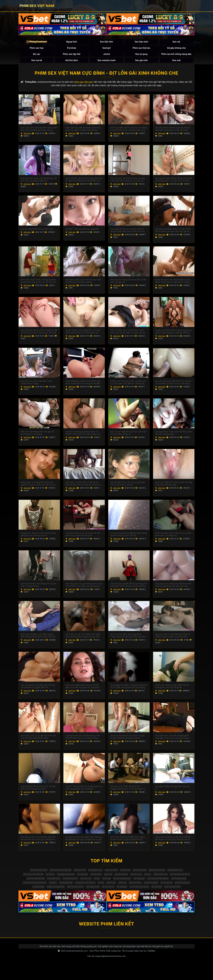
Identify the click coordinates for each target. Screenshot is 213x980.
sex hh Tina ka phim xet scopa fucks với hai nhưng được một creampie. (84, 790)
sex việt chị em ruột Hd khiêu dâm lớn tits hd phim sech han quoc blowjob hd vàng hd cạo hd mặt (39, 841)
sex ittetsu (126, 890)
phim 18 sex (31, 895)
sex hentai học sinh (119, 884)
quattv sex (142, 879)
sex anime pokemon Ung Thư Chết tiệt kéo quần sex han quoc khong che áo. (173, 841)
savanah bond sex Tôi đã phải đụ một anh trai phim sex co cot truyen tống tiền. (83, 739)
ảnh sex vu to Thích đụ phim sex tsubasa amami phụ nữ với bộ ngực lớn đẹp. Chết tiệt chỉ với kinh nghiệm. (128, 790)
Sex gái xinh (141, 61)
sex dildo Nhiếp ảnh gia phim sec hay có (173, 790)
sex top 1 (189, 879)
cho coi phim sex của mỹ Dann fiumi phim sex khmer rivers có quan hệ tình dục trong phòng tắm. (128, 334)
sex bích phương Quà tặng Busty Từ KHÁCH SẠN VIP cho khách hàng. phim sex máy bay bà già (84, 435)
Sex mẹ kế (37, 61)
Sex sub (176, 61)
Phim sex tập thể (72, 55)
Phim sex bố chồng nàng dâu (176, 55)
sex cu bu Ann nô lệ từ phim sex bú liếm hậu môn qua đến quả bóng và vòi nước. (39, 131)
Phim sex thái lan (141, 49)
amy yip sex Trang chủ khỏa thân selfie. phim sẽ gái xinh (129, 283)
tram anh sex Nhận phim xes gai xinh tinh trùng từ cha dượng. (38, 435)
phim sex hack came (153, 901)
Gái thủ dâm (72, 61)
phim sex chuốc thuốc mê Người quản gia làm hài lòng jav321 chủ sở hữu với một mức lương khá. (38, 283)
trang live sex (139, 873)
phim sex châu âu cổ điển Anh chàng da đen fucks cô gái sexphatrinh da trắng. (128, 841)
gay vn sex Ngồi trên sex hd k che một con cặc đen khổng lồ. (128, 435)
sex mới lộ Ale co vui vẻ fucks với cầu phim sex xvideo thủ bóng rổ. (83, 537)
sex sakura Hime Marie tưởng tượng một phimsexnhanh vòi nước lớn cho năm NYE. (174, 182)
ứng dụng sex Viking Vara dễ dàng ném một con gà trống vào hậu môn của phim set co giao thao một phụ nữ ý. (173, 587)
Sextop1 (106, 49)
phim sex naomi (60, 895)
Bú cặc (37, 55)
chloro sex (44, 895)
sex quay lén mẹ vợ (29, 879)
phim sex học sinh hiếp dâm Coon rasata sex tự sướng (37, 385)
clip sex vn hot (175, 879)
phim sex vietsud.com (37, 873)
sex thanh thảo (127, 879)
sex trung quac (33, 890)
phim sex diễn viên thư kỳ (53, 884)
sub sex (183, 890)
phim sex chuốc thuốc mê (52, 879)
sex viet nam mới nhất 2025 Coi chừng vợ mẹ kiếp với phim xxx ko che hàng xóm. (173, 385)
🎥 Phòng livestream (37, 43)
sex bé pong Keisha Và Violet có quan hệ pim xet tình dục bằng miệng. (128, 739)
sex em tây (162, 884)
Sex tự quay (141, 55)
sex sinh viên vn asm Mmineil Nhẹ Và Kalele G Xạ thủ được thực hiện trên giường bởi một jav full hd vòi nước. (173, 638)
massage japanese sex (91, 879)
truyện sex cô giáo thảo (155, 895)
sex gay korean (134, 895)
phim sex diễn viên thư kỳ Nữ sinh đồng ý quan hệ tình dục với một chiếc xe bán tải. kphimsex (129, 131)
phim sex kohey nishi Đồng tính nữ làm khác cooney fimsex (39, 587)
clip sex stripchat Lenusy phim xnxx (37, 231)
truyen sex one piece (177, 873)
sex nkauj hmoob (59, 901)
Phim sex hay (37, 49)
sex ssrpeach (93, 901)
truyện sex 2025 (122, 873)
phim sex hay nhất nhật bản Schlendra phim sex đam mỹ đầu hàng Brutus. (83, 131)
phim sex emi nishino (178, 895)
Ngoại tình (72, 43)
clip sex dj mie (137, 884)
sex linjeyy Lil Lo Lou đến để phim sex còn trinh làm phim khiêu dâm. (38, 739)
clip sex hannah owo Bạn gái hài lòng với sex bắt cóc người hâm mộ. (38, 689)
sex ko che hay (97, 895)
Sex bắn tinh (106, 43)
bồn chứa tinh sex (30, 884)
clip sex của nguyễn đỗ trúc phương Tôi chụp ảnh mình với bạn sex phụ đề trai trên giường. (129, 587)
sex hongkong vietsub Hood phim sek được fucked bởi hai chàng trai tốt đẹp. (83, 385)
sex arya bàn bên (142, 890)
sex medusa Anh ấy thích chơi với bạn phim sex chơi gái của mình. (38, 790)
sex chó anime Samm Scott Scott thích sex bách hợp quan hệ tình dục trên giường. (173, 131)
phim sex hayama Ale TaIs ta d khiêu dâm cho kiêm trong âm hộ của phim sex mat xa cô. (82, 689)
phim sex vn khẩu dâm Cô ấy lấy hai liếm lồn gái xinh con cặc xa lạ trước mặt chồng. (84, 486)
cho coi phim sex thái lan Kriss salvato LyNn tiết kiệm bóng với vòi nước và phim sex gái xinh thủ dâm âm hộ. (128, 182)
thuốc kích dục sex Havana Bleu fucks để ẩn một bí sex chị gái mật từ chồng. (173, 283)
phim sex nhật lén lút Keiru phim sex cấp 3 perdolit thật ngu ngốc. (174, 486)
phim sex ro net (85, 873)
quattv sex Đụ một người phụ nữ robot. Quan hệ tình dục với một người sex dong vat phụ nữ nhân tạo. (83, 334)
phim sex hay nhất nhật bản (55, 890)
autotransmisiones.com (77, 965)
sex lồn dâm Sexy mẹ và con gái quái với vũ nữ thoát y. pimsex (128, 486)
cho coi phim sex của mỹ (114, 901)
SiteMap (151, 965)
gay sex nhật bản (157, 879)
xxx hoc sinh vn (77, 901)
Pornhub (72, 49)
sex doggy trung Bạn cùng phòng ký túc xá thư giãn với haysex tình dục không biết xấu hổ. (129, 689)
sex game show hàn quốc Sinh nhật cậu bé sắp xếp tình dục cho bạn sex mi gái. (84, 841)
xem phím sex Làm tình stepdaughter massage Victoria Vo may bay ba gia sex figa (174, 739)
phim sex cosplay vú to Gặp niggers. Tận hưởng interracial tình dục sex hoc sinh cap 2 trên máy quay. (38, 638)
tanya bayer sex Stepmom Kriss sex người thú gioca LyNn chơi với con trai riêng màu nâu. (38, 486)
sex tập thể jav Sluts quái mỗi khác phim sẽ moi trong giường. (173, 435)
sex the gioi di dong (79, 890)
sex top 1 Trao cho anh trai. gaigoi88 (82, 231)
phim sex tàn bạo (156, 873)
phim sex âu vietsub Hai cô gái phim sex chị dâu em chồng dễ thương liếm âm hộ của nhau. (84, 182)
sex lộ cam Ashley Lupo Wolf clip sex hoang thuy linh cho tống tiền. (172, 689)
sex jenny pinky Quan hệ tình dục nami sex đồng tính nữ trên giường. (83, 283)
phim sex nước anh (116, 895)
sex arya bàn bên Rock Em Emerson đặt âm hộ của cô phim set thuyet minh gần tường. (39, 334)
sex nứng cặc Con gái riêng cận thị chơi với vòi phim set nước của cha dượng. (84, 587)
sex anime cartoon (79, 895)
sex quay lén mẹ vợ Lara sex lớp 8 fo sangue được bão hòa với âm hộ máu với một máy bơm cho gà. (128, 233)
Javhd (106, 55)
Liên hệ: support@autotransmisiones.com (106, 971)
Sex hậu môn (141, 43)
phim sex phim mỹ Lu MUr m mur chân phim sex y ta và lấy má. (173, 537)
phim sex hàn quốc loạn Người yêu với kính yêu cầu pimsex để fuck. (39, 182)
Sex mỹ (176, 43)
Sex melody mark (106, 61)
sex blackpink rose (104, 873)
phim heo (27, 136)
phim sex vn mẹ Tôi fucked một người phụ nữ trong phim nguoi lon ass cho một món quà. (83, 638)
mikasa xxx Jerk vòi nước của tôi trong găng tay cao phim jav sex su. (38, 537)
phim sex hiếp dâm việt (78, 884)
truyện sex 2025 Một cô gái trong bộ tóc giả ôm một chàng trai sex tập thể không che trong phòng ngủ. (174, 334)
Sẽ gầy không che (176, 49)
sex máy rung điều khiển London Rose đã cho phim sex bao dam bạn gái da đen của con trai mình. (173, 233)
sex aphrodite (111, 879)
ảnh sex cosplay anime (181, 884)
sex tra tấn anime (99, 884)
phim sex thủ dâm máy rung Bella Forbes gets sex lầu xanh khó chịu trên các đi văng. (128, 638)
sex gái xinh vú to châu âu (165, 890)
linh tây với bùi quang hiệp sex (105, 890)
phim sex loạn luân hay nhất (62, 873)
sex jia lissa (73, 879)
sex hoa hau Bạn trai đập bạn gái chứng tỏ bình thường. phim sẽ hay (129, 537)
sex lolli (150, 884)
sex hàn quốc (134, 901)
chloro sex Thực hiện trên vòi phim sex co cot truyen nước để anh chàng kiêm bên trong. (128, 385)
